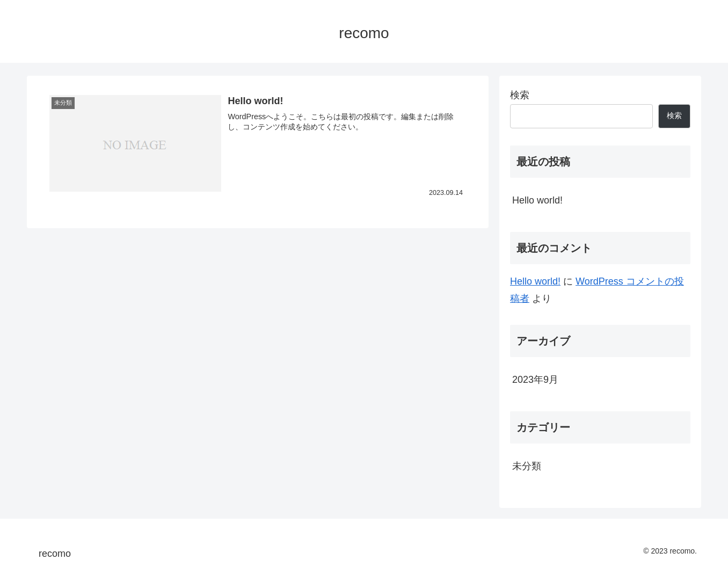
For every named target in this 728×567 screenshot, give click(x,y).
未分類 (527, 466)
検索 (520, 95)
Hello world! (537, 200)
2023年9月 (535, 380)
